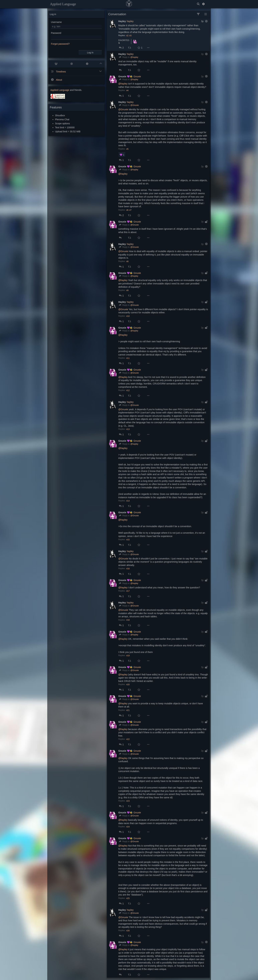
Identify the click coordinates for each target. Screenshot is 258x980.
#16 (128, 569)
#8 (127, 261)
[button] (120, 48)
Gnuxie (137, 76)
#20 (128, 685)
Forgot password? (60, 44)
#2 (127, 36)
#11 (128, 358)
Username (56, 22)
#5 (127, 149)
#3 (130, 36)
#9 (127, 290)
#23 (128, 801)
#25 (128, 898)
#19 (128, 656)
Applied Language (63, 4)
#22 (128, 739)
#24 (128, 827)
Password (56, 33)
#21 (128, 710)
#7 (130, 210)
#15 (128, 540)
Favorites (124, 40)
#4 (127, 91)
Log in (90, 53)
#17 (128, 591)
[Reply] (124, 57)
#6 (127, 210)
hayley (130, 21)
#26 (128, 931)
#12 (128, 390)
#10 (128, 316)
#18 (128, 620)
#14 (128, 501)
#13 (128, 429)
